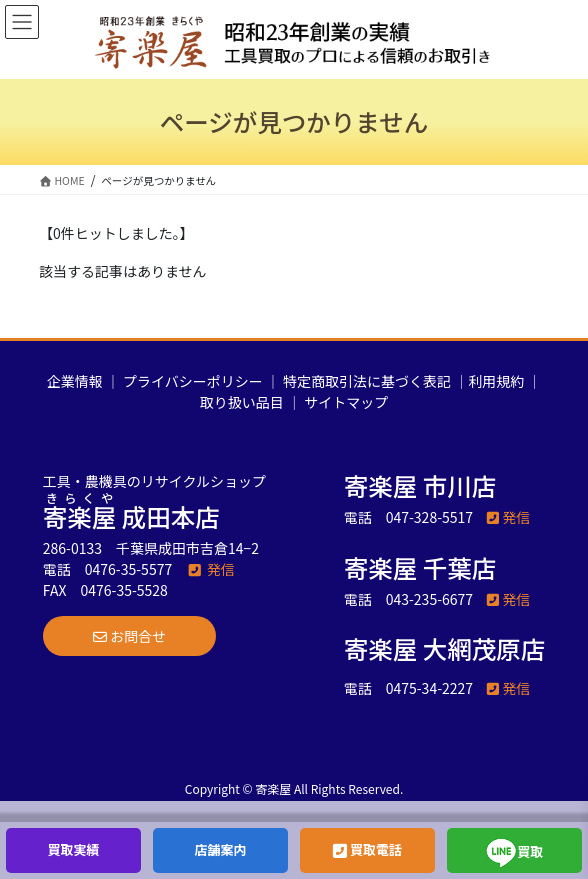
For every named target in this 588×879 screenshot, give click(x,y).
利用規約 (496, 381)
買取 (515, 853)
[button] (129, 636)
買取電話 (367, 849)
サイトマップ (346, 402)
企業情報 (75, 381)
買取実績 (73, 849)
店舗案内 (220, 849)
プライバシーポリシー (193, 381)
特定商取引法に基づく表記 (367, 381)
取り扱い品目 (242, 402)
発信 (210, 569)
